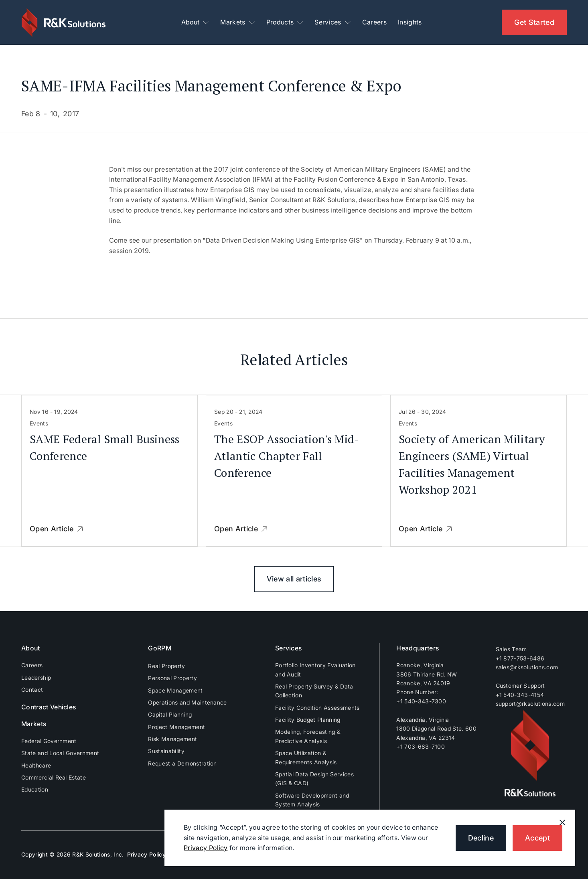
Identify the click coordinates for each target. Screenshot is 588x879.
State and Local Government (60, 753)
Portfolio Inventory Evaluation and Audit (315, 669)
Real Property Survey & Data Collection (314, 691)
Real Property (166, 666)
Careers (374, 22)
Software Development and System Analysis (312, 800)
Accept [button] (537, 838)
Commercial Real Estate (54, 777)
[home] (64, 22)
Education (35, 789)
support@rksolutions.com (530, 704)
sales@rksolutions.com (527, 667)
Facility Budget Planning (308, 720)
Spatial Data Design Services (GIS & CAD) (314, 779)
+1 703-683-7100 (421, 746)
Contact (32, 690)
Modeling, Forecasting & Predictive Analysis (308, 736)
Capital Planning (170, 714)
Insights (410, 22)
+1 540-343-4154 (520, 695)
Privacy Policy (146, 854)
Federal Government (49, 741)
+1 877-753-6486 (520, 658)
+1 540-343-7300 (421, 701)
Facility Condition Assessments (317, 708)
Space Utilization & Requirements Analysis (306, 757)
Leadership (36, 677)
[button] (195, 22)
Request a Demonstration (182, 763)
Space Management (175, 690)
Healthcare (36, 765)
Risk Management (172, 739)
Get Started (534, 22)
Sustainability (166, 751)
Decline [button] (481, 838)
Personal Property (172, 678)
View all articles (294, 579)
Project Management (176, 727)
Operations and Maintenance (187, 702)
